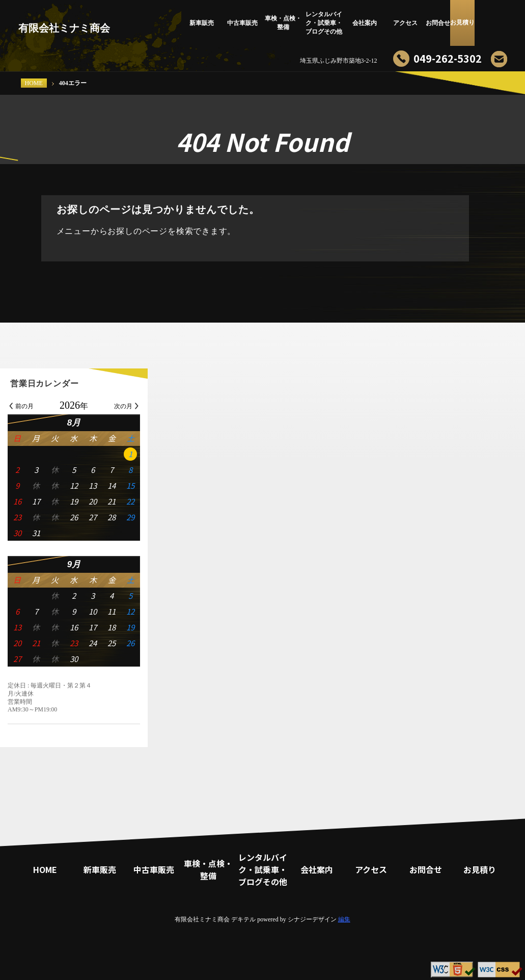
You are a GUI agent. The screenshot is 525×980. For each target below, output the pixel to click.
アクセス (405, 23)
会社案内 (365, 23)
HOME (34, 83)
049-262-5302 (448, 58)
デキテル (243, 919)
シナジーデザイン (312, 919)
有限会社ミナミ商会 (64, 28)
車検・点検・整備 (283, 23)
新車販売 (202, 23)
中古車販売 (242, 23)
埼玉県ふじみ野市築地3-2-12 (339, 61)
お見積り (487, 23)
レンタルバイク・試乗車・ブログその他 (324, 23)
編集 (344, 919)
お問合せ (446, 23)
